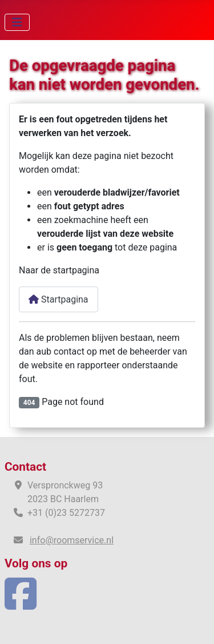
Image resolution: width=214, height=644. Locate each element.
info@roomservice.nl (72, 540)
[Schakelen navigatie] (17, 22)
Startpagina (58, 299)
